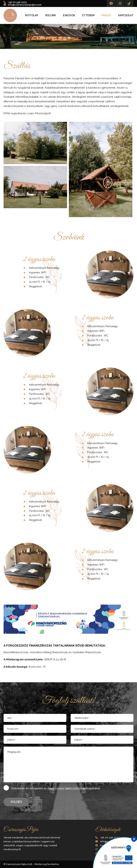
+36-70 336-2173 (17, 2)
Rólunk (51, 15)
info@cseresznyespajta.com (25, 5)
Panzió (106, 15)
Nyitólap (32, 15)
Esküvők (69, 15)
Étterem (88, 15)
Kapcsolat (126, 15)
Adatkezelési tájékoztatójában (67, 788)
